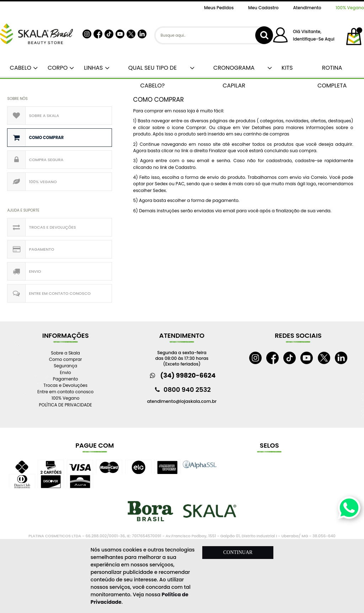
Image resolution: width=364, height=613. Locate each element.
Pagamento (41, 249)
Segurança (65, 366)
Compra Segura (46, 160)
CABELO (19, 68)
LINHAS (92, 68)
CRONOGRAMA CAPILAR (234, 70)
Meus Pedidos (219, 8)
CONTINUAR (238, 552)
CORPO (56, 68)
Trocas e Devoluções (52, 227)
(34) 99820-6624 (188, 375)
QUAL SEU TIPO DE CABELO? (152, 70)
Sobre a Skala (44, 116)
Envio (35, 271)
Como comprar (46, 138)
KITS (286, 68)
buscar (264, 35)
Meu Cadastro (263, 8)
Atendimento (307, 8)
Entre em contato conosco (60, 293)
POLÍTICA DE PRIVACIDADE (66, 405)
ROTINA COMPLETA (332, 70)
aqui (329, 39)
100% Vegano (350, 8)
